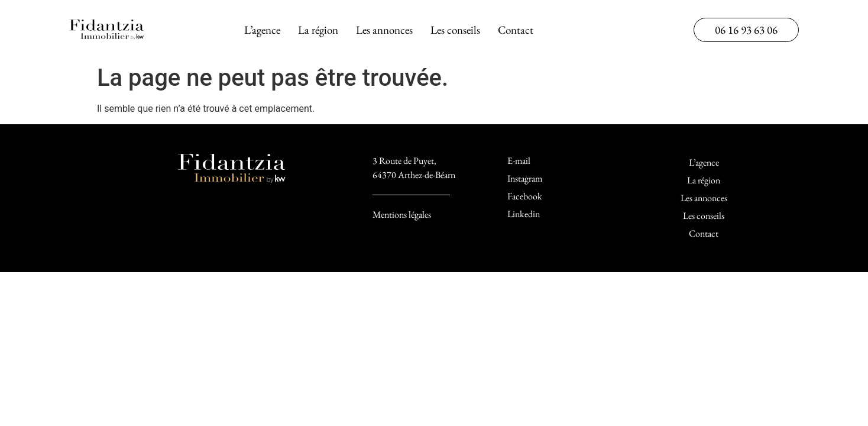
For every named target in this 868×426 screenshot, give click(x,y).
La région (318, 30)
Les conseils (455, 30)
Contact (516, 30)
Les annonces (384, 30)
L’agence (262, 30)
